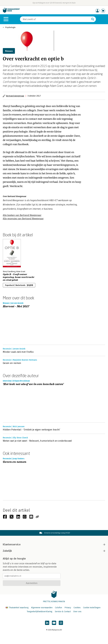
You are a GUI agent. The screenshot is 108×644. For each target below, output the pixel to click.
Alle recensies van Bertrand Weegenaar (23, 219)
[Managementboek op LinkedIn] (47, 623)
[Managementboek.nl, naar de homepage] (11, 12)
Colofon (58, 608)
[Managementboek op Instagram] (61, 623)
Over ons (77, 612)
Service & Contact (63, 612)
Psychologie (10, 27)
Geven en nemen (12, 363)
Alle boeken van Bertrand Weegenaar (22, 215)
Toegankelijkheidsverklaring (40, 612)
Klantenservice (54, 544)
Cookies (77, 608)
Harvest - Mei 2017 (16, 307)
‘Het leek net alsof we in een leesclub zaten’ (33, 384)
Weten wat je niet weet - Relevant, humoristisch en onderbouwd (37, 441)
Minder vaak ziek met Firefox (18, 352)
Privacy (68, 608)
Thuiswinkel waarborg (17, 608)
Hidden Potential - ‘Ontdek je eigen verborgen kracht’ (31, 430)
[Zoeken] (55, 19)
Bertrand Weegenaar (15, 96)
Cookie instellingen (92, 608)
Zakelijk (54, 551)
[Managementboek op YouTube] (54, 623)
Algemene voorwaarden (42, 608)
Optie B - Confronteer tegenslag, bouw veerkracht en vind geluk (18, 277)
